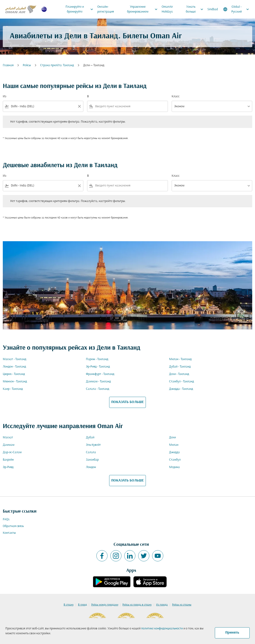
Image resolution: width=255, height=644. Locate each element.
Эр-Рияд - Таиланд (98, 367)
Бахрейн (8, 460)
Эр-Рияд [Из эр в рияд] (8, 467)
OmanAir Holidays (167, 9)
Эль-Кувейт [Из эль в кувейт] (93, 445)
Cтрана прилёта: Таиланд (57, 65)
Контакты (9, 533)
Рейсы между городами (105, 605)
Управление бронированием (143, 9)
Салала (91, 452)
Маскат (8, 437)
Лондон (91, 467)
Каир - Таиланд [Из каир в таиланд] (13, 389)
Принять (232, 633)
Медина (174, 467)
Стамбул (175, 460)
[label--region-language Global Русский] (236, 9)
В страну (69, 605)
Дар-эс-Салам (12, 452)
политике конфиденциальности (162, 629)
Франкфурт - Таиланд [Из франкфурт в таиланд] (100, 374)
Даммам (9, 445)
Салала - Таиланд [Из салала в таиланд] (98, 389)
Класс (176, 96)
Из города (162, 605)
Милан (174, 445)
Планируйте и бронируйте (80, 9)
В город (82, 605)
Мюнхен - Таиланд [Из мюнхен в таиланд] (15, 382)
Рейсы (27, 65)
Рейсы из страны (182, 605)
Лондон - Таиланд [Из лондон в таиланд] (14, 367)
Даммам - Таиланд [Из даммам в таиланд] (98, 382)
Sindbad (213, 9)
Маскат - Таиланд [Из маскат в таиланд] (15, 359)
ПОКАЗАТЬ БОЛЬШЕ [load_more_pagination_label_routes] (127, 402)
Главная (8, 65)
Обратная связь (13, 526)
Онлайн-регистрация (106, 9)
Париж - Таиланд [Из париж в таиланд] (97, 359)
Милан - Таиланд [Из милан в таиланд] (180, 359)
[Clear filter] (79, 106)
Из (5, 96)
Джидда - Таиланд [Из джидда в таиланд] (181, 389)
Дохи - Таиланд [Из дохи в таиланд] (179, 374)
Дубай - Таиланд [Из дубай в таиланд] (180, 367)
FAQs (6, 519)
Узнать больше (196, 9)
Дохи (172, 437)
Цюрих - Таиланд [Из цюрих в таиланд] (14, 374)
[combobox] (43, 106)
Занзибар (92, 460)
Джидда (174, 452)
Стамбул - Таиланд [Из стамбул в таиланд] (181, 382)
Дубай (90, 437)
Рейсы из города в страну (137, 605)
